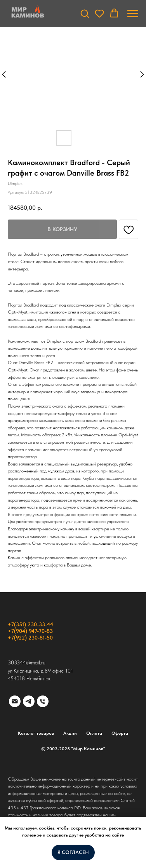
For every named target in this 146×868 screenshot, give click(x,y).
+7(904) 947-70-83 (30, 631)
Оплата (94, 733)
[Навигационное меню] (133, 14)
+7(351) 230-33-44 (30, 624)
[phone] (43, 701)
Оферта (120, 733)
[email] (15, 701)
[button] (85, 13)
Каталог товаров (36, 733)
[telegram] (29, 701)
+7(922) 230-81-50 (30, 638)
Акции (70, 733)
